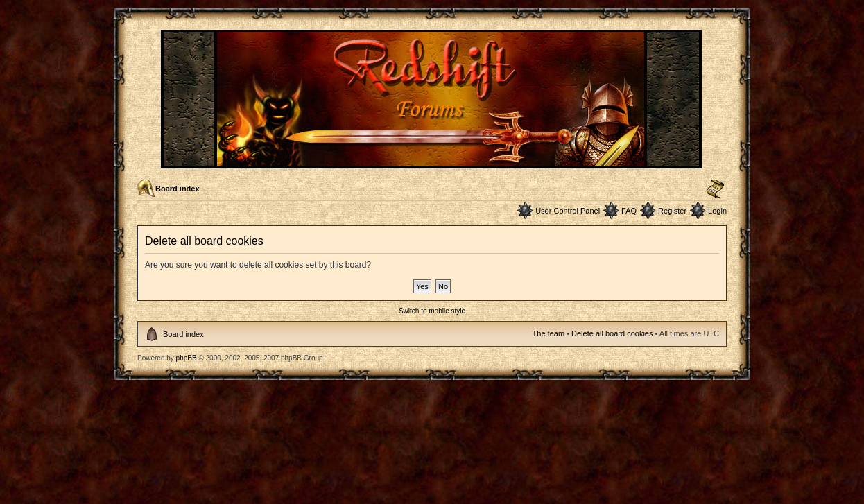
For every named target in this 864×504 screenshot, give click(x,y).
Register (672, 211)
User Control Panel (568, 211)
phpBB (187, 358)
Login (717, 211)
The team (548, 333)
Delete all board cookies (612, 333)
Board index (178, 189)
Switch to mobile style (432, 311)
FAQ (629, 211)
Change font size (715, 189)
